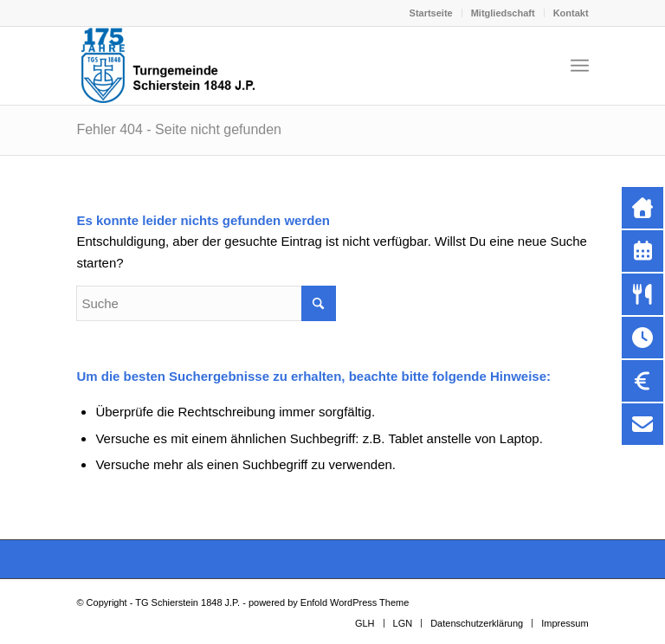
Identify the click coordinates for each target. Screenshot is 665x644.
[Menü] (580, 66)
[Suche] (206, 303)
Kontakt (571, 13)
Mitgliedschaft (503, 13)
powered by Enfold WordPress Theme (329, 602)
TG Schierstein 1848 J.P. (187, 602)
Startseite (431, 13)
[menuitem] (432, 13)
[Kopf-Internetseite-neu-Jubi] (170, 66)
